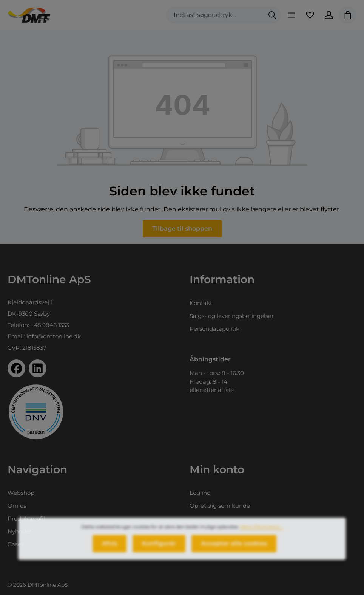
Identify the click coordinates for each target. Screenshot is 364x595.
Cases (16, 544)
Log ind (200, 493)
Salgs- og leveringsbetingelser (232, 316)
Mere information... (262, 531)
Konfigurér (159, 548)
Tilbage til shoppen (182, 229)
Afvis (110, 548)
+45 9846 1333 (50, 325)
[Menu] (291, 15)
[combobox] (215, 15)
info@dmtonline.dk (54, 336)
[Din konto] (329, 15)
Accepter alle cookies (234, 548)
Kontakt (201, 303)
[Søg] (272, 15)
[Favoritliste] (310, 15)
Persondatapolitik (214, 329)
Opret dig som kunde (220, 506)
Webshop (21, 493)
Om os (17, 506)
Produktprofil (26, 518)
